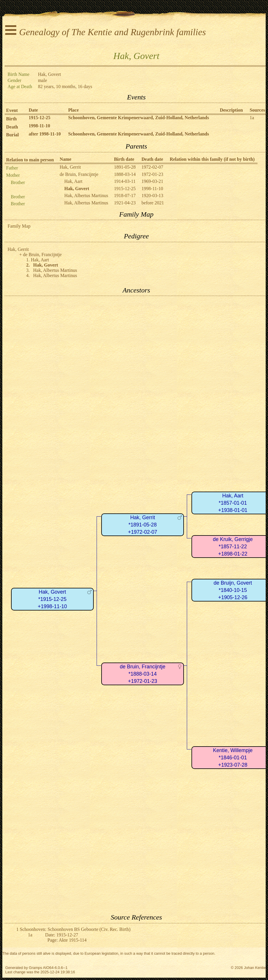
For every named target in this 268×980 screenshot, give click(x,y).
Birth (11, 119)
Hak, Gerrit (70, 167)
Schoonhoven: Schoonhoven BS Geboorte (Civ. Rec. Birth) (75, 929)
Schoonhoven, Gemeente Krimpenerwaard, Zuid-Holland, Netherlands (139, 118)
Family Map (19, 226)
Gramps (36, 968)
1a (252, 118)
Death (12, 127)
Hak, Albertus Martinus (86, 196)
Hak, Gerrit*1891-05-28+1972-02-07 (143, 525)
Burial (13, 135)
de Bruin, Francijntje (79, 174)
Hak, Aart (73, 181)
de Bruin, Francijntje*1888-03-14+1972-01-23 (143, 674)
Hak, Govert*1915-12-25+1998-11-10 (52, 599)
